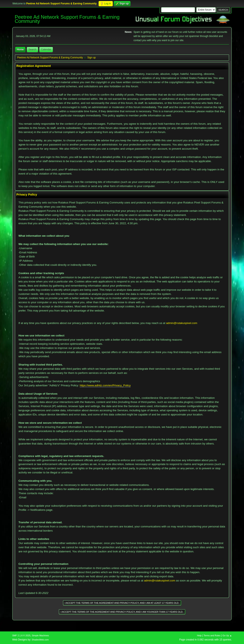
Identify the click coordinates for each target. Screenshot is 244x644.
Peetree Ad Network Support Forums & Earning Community (67, 19)
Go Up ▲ (227, 635)
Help (199, 635)
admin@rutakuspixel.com (182, 323)
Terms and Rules (212, 635)
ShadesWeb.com (40, 640)
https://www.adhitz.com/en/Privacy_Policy (105, 385)
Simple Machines (40, 635)
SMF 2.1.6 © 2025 (21, 635)
